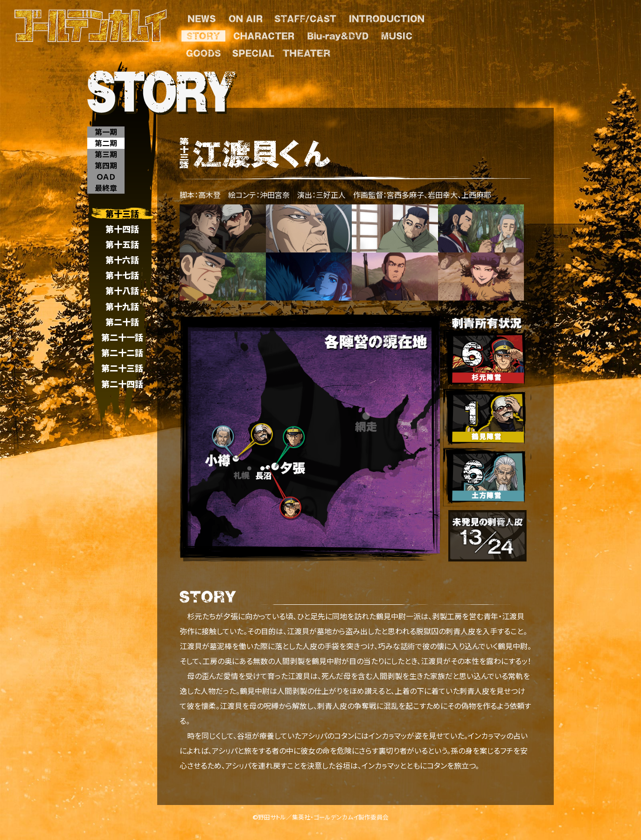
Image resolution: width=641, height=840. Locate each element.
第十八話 (122, 291)
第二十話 (122, 322)
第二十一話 (122, 337)
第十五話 (122, 244)
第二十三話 (122, 368)
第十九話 (122, 306)
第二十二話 (122, 353)
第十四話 (122, 229)
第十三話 (122, 213)
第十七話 (122, 276)
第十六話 (122, 260)
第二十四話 (122, 384)
